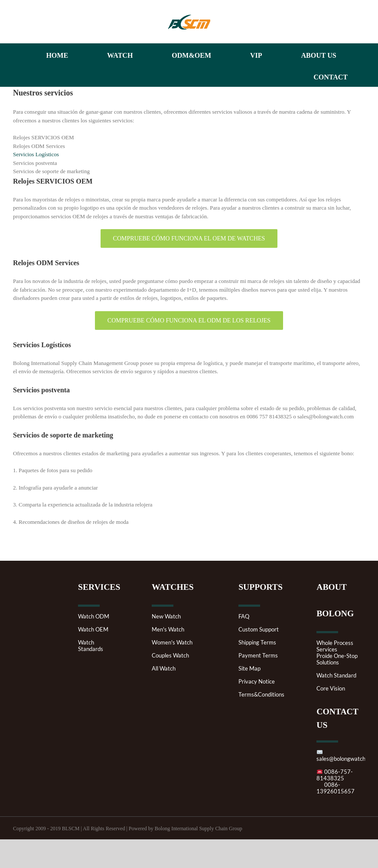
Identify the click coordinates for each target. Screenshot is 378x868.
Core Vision (331, 689)
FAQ (244, 616)
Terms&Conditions (261, 695)
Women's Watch (172, 643)
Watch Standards (91, 646)
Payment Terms (258, 656)
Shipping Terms (257, 643)
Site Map (249, 669)
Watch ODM (94, 616)
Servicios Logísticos (36, 154)
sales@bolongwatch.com (347, 756)
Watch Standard (336, 676)
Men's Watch (168, 630)
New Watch (166, 616)
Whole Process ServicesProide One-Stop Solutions (337, 653)
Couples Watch (170, 656)
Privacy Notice (257, 682)
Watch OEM (93, 630)
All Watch (164, 669)
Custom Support (259, 630)
